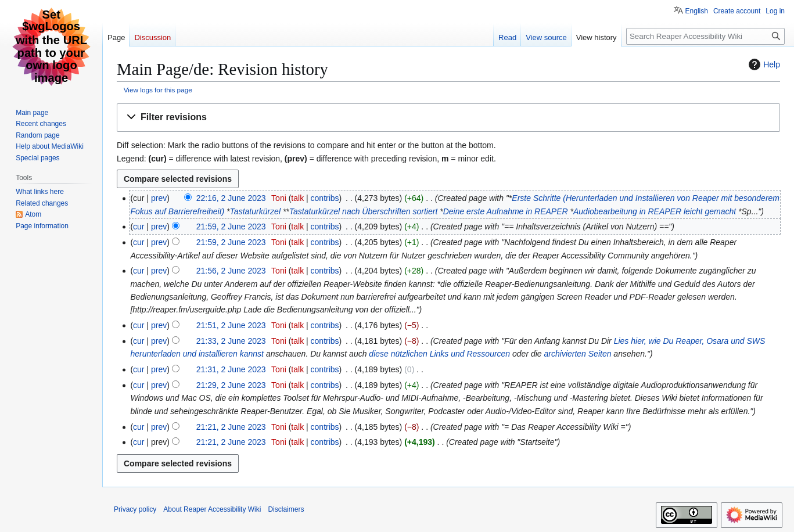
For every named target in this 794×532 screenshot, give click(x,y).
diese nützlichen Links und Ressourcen (439, 354)
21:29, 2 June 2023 (231, 385)
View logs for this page (158, 90)
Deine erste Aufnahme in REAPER (506, 211)
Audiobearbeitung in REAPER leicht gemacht (655, 211)
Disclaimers (286, 509)
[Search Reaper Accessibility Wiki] (705, 36)
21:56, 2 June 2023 (231, 271)
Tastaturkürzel (255, 211)
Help (763, 64)
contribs (325, 198)
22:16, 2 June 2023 (231, 198)
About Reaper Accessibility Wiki (212, 509)
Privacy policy (135, 509)
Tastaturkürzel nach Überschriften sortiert (363, 211)
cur (139, 227)
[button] (448, 118)
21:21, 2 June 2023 (231, 427)
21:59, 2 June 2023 (231, 227)
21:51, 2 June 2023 (231, 325)
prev (159, 198)
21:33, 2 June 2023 (231, 341)
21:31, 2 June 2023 (231, 369)
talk (297, 198)
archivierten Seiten (578, 354)
